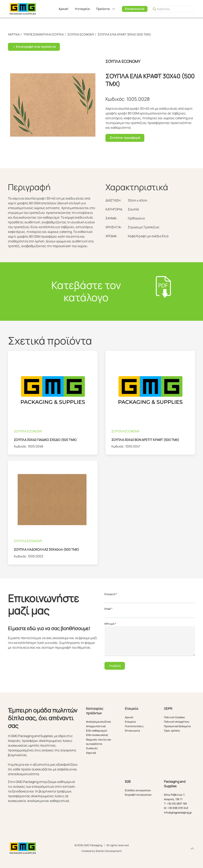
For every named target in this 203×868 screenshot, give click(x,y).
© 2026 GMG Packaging (88, 845)
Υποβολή (115, 666)
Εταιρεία (111, 594)
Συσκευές (92, 748)
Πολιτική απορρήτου (177, 722)
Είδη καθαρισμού (97, 731)
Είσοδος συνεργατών (138, 790)
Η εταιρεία (82, 9)
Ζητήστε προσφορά (125, 138)
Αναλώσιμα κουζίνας (99, 722)
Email (108, 609)
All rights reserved (118, 845)
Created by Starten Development (102, 851)
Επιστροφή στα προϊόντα (34, 47)
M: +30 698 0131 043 (176, 808)
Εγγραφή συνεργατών (138, 795)
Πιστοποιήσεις (134, 726)
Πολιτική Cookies (174, 717)
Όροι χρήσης (172, 731)
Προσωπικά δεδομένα (177, 726)
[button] (192, 849)
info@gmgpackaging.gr (178, 812)
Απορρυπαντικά (96, 726)
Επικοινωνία (135, 9)
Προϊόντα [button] (106, 9)
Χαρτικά (91, 753)
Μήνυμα (110, 624)
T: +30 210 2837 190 (175, 804)
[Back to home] (23, 9)
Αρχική (63, 9)
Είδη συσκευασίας (97, 735)
